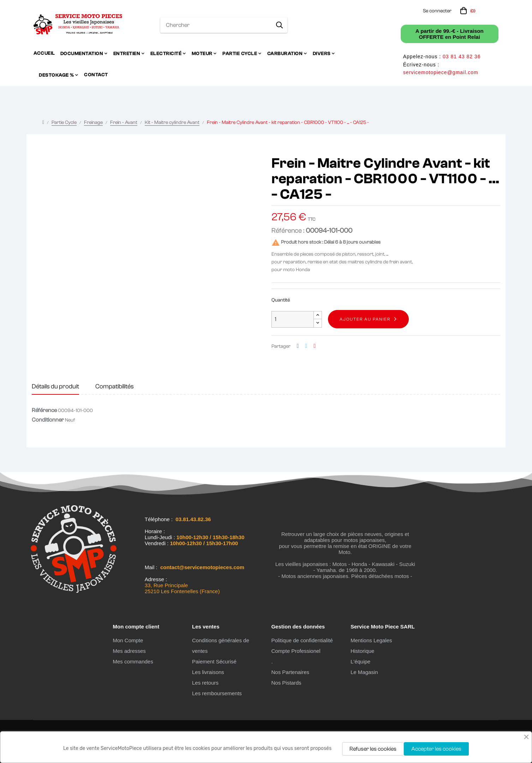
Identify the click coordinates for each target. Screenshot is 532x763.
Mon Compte (128, 640)
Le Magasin (364, 672)
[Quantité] (293, 319)
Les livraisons (208, 672)
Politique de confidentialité (302, 640)
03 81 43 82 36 (462, 56)
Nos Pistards (286, 683)
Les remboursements (217, 693)
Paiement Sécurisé (214, 661)
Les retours (205, 683)
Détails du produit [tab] (55, 386)
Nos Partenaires (290, 672)
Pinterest (315, 346)
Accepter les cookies (436, 749)
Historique (363, 651)
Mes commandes (133, 661)
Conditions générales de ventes (221, 646)
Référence (44, 410)
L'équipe (360, 661)
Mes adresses (129, 651)
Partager (298, 346)
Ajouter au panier (365, 319)
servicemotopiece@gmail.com (441, 72)
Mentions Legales (371, 640)
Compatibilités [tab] (115, 386)
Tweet (306, 346)
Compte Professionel (296, 651)
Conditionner (48, 420)
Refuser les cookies (373, 749)
